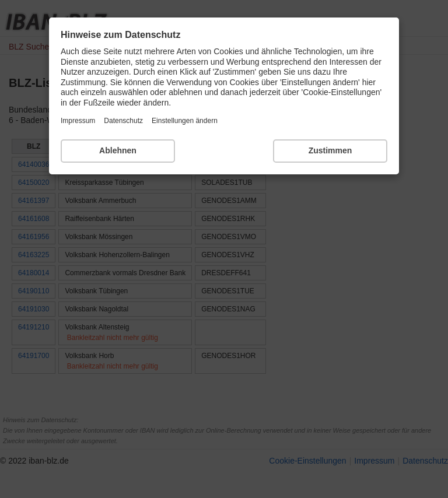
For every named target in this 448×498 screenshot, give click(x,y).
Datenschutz (123, 121)
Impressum (78, 121)
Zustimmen (330, 150)
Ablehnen (118, 150)
